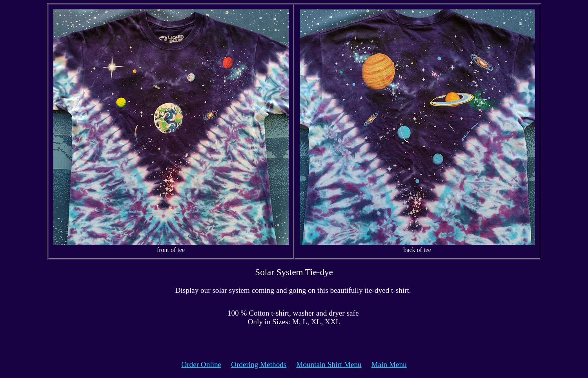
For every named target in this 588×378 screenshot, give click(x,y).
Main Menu (389, 364)
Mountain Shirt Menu (329, 364)
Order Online (201, 364)
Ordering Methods (259, 364)
